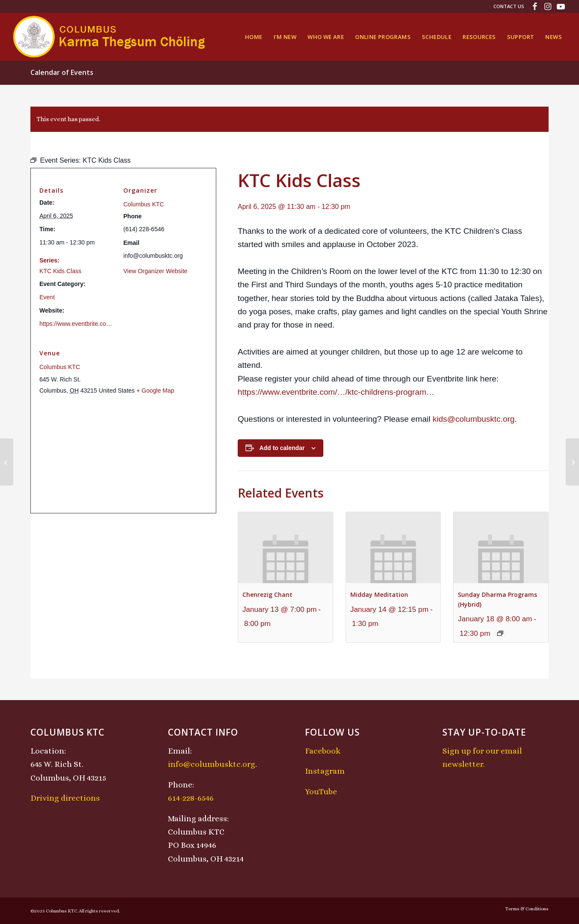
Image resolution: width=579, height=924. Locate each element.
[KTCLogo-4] (110, 37)
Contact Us (509, 6)
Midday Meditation (379, 595)
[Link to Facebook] (535, 6)
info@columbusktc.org (212, 764)
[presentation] (285, 547)
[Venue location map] (123, 454)
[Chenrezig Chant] (572, 462)
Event (47, 297)
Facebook (323, 751)
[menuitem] (507, 6)
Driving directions (65, 798)
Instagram (325, 771)
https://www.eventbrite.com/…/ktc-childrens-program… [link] (336, 392)
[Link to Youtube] (561, 6)
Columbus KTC (144, 204)
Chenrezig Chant (267, 595)
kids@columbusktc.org (473, 419)
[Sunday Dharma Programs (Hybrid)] (7, 462)
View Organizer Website (155, 271)
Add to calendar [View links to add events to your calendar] (282, 448)
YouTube (321, 791)
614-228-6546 (191, 798)
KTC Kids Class (60, 271)
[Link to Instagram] (548, 6)
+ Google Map (155, 390)
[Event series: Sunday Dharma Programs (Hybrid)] (500, 633)
